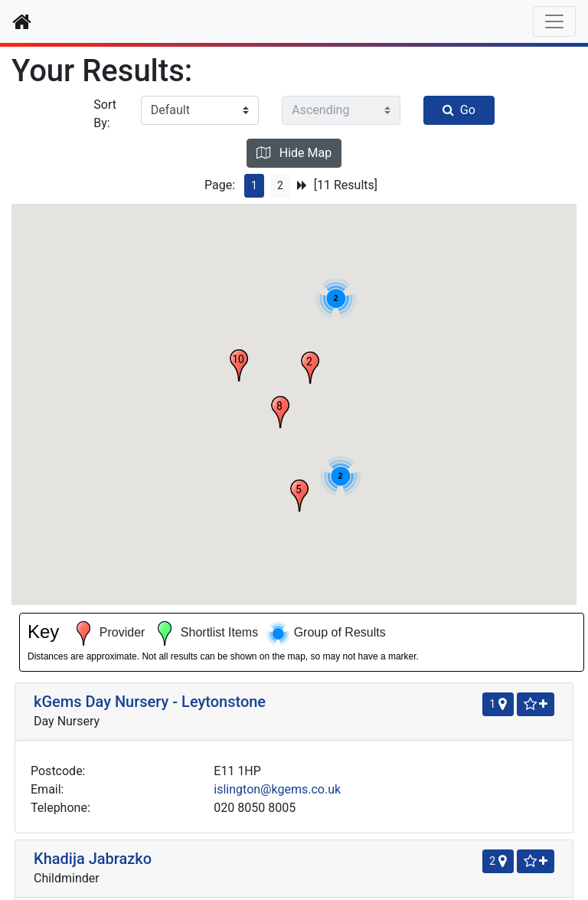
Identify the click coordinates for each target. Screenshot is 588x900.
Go (459, 110)
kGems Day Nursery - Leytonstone (76, 244)
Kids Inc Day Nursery (76, 586)
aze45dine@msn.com (178, 507)
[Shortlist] (253, 229)
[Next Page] (302, 186)
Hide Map (294, 153)
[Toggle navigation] (554, 21)
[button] (452, 368)
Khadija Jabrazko (93, 420)
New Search (294, 798)
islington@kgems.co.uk (183, 350)
